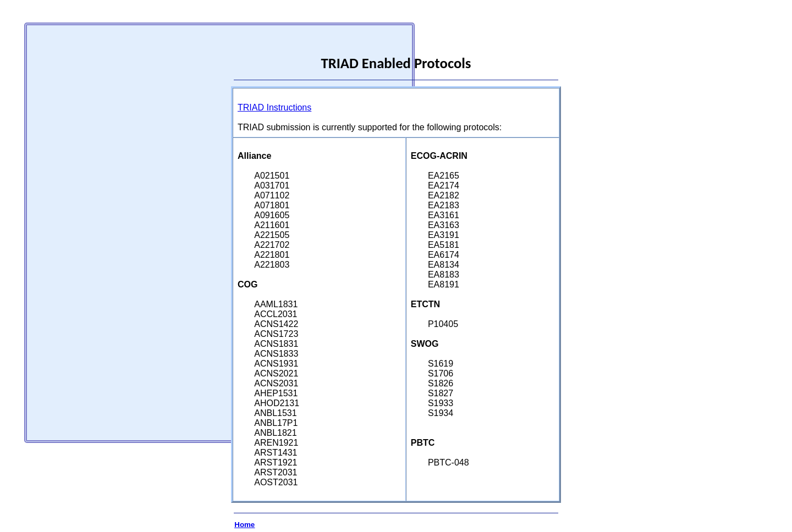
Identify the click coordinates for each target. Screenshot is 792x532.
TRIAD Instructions (274, 107)
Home (244, 525)
